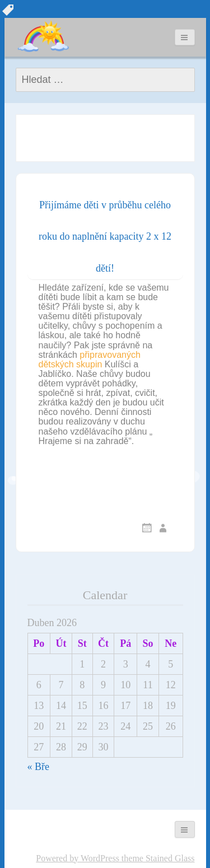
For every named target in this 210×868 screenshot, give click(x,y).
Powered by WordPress (78, 858)
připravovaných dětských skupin (90, 360)
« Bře (39, 767)
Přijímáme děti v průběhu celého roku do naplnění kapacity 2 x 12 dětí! (105, 237)
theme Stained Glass (157, 858)
